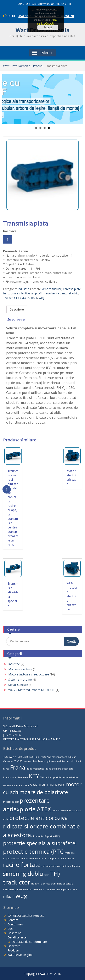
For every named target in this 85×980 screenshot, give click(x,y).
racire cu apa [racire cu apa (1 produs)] (67, 858)
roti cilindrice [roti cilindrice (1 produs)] (49, 866)
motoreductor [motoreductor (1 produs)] (11, 802)
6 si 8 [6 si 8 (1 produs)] (25, 757)
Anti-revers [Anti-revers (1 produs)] (53, 757)
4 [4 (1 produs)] (13, 757)
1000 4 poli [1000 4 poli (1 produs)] (34, 757)
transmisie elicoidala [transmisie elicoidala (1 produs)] (62, 884)
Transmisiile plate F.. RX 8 (20, 298)
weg (42, 298)
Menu (42, 53)
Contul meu (15, 924)
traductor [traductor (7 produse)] (17, 882)
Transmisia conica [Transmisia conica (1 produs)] (41, 884)
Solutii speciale (18, 685)
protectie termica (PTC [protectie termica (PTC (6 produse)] (33, 851)
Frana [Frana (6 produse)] (18, 767)
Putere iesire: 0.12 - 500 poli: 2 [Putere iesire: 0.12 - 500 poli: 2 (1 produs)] (43, 858)
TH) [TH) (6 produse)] (55, 874)
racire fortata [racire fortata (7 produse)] (22, 865)
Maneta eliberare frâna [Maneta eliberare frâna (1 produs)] (16, 785)
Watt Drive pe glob (20, 955)
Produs (38, 66)
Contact (13, 920)
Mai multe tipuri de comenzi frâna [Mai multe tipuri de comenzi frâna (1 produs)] (59, 777)
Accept (48, 27)
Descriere (17, 309)
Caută (71, 641)
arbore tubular (52, 289)
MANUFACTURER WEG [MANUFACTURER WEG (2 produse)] (47, 785)
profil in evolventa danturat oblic (57, 293)
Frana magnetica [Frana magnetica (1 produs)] (35, 769)
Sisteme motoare (20, 679)
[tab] (17, 309)
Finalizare (14, 946)
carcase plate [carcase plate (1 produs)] (30, 761)
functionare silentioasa (18, 293)
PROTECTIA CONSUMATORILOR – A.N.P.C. (32, 739)
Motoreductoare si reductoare (29, 674)
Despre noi (15, 933)
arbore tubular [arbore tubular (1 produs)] (68, 757)
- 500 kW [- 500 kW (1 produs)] (8, 757)
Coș (10, 929)
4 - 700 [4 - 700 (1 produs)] (18, 757)
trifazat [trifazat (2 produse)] (9, 897)
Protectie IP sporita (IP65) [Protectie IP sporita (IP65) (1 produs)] (47, 836)
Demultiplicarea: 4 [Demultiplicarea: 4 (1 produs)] (48, 761)
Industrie (23, 289)
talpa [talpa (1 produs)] (47, 875)
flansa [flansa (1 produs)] (6, 769)
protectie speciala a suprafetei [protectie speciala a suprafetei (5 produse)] (40, 843)
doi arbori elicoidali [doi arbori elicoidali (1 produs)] (70, 761)
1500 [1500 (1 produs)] (44, 757)
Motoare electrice (20, 669)
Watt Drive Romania (17, 66)
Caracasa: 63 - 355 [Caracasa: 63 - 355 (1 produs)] (13, 761)
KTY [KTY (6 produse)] (34, 776)
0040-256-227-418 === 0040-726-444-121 (44, 4)
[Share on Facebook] (8, 239)
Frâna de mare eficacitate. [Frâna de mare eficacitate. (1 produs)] (59, 769)
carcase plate (72, 289)
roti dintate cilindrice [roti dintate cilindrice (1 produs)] (69, 866)
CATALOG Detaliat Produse (26, 916)
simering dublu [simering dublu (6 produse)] (23, 874)
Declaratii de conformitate (29, 942)
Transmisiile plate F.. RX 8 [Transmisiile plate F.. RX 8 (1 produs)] (64, 889)
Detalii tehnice (17, 937)
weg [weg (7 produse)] (21, 896)
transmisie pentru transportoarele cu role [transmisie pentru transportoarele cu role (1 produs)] (26, 889)
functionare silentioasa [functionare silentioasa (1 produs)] (16, 777)
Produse (13, 950)
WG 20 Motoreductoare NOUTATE (32, 690)
